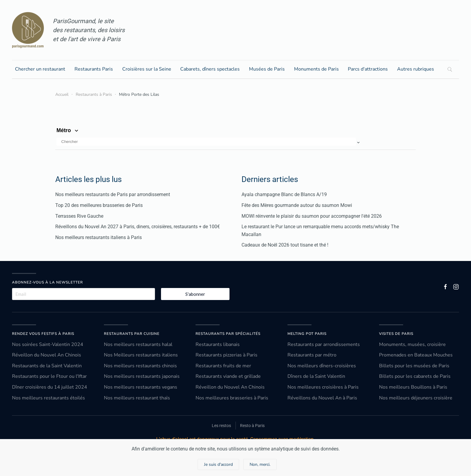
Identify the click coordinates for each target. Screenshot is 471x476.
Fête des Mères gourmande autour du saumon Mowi (297, 205)
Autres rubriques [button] (416, 69)
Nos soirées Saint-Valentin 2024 (48, 344)
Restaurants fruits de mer (223, 366)
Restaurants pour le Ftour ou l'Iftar (49, 376)
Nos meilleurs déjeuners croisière (416, 398)
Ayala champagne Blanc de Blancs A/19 (284, 194)
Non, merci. (260, 464)
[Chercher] (206, 142)
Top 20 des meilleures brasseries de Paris (99, 205)
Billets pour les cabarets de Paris (415, 376)
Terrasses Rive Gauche (79, 216)
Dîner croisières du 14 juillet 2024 (50, 387)
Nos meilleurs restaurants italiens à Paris (99, 237)
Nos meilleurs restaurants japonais (142, 376)
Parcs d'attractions (368, 69)
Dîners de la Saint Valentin (316, 376)
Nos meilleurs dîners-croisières (322, 366)
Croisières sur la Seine (147, 69)
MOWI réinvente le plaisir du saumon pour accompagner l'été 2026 (312, 216)
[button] (209, 142)
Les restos (221, 426)
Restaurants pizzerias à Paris (226, 355)
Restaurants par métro (312, 355)
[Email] (84, 294)
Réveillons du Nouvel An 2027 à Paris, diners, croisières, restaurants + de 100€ (138, 227)
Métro (68, 130)
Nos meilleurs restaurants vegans (141, 387)
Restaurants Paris (94, 69)
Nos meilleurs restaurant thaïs (137, 398)
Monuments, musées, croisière (412, 344)
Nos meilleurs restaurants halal (138, 344)
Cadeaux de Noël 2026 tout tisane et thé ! (285, 245)
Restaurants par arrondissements (324, 344)
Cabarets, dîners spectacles (210, 69)
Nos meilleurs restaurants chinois (140, 366)
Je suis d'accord (218, 464)
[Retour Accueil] (28, 30)
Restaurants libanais (218, 344)
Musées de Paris (267, 69)
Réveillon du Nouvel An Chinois (47, 355)
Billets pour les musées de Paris (414, 366)
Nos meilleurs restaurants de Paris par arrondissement (113, 194)
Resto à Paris (252, 426)
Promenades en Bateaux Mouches (416, 355)
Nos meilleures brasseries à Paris (232, 398)
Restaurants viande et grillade (228, 376)
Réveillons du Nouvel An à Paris (322, 398)
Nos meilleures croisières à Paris (323, 387)
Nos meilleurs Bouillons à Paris (413, 387)
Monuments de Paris (316, 69)
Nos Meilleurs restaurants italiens (141, 355)
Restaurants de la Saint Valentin (47, 366)
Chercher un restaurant (40, 69)
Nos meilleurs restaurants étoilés (49, 398)
